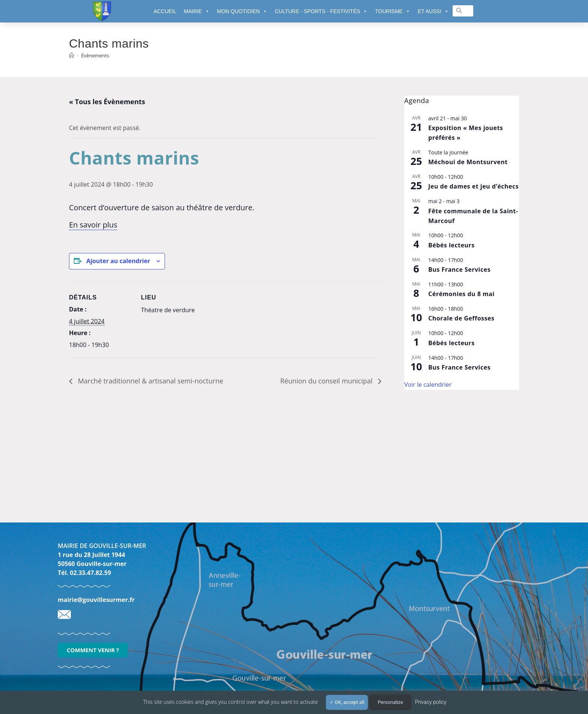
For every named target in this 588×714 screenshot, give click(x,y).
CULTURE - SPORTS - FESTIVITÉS (321, 11)
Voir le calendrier (428, 385)
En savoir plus (93, 225)
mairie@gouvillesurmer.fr (96, 600)
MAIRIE (196, 11)
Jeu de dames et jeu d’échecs (473, 186)
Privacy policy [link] (431, 702)
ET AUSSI (433, 11)
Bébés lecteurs (451, 245)
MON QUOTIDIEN (242, 11)
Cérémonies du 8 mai (461, 294)
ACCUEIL (165, 11)
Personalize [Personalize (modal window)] (390, 702)
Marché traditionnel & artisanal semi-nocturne (150, 381)
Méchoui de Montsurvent (468, 162)
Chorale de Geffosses (461, 318)
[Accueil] (71, 55)
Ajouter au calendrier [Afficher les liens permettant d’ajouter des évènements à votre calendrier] (118, 261)
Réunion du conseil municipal (327, 381)
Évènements (95, 55)
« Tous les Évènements (107, 102)
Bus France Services (459, 269)
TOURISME (393, 11)
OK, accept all (347, 702)
